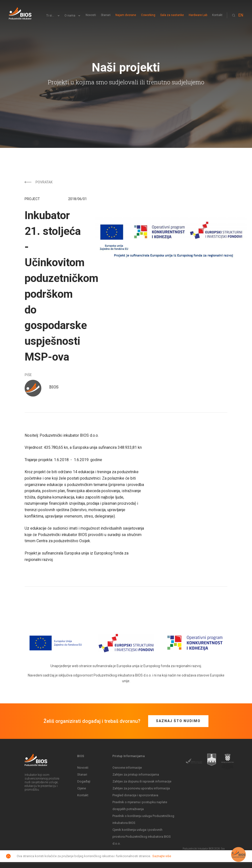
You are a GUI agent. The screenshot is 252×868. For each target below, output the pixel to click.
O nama (70, 16)
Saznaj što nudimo (178, 721)
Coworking (148, 15)
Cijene (82, 788)
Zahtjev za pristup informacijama (136, 774)
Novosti (91, 15)
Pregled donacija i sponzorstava (135, 795)
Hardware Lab (198, 15)
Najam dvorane (126, 15)
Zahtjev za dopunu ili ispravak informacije (142, 781)
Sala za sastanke (172, 15)
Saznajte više (162, 856)
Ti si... (50, 16)
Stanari (106, 15)
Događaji (84, 781)
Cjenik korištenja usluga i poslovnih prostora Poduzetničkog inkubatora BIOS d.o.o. (142, 837)
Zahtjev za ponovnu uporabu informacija (141, 788)
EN (241, 15)
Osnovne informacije (127, 768)
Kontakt (217, 15)
